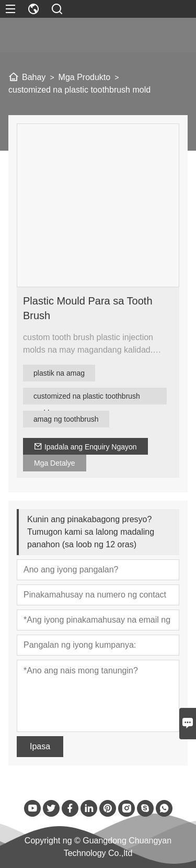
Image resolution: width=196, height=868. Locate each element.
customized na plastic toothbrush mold (87, 398)
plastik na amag (59, 373)
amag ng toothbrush (66, 419)
